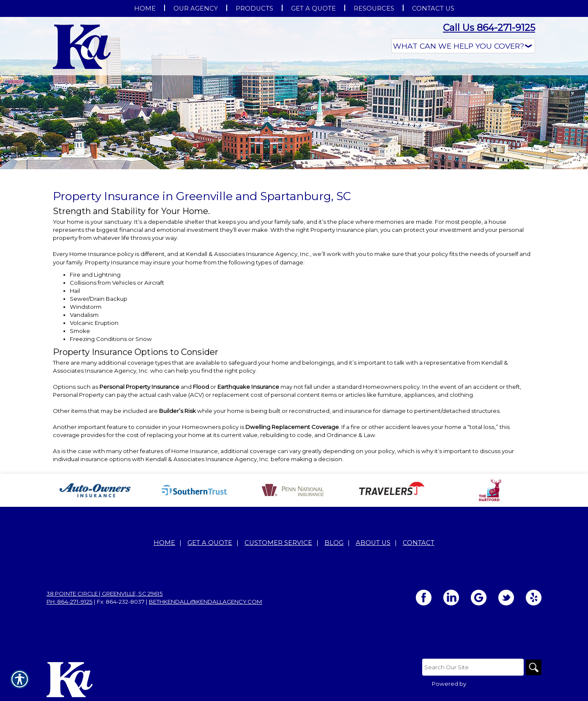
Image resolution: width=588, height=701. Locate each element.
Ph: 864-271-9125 (70, 602)
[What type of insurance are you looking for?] (463, 46)
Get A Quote (210, 543)
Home (164, 543)
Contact (419, 543)
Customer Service (278, 543)
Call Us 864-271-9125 (489, 28)
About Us (373, 543)
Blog (334, 543)
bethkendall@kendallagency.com (206, 602)
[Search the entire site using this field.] (472, 668)
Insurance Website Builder (504, 685)
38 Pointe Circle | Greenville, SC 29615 (105, 594)
